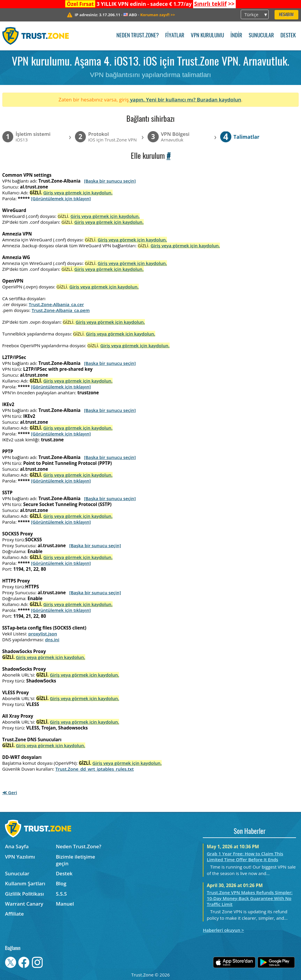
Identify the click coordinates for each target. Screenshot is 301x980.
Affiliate (14, 914)
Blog (61, 883)
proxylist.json (43, 634)
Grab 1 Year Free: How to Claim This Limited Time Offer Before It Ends (245, 857)
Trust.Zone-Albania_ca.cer (56, 304)
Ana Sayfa (17, 846)
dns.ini (52, 640)
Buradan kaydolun (219, 100)
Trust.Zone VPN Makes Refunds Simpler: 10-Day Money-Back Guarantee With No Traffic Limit (250, 898)
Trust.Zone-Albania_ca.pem (61, 310)
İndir (236, 36)
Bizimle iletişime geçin (76, 860)
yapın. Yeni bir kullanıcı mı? (163, 100)
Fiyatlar (175, 36)
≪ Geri (10, 792)
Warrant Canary (24, 904)
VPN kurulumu (207, 36)
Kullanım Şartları (25, 883)
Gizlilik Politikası (25, 894)
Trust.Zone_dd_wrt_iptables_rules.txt (95, 769)
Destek (288, 36)
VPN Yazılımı (20, 857)
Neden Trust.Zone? (138, 36)
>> (214, 4)
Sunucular (261, 36)
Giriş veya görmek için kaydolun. (78, 193)
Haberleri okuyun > (223, 930)
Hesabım (286, 15)
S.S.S (61, 894)
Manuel (65, 904)
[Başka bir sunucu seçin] (110, 181)
